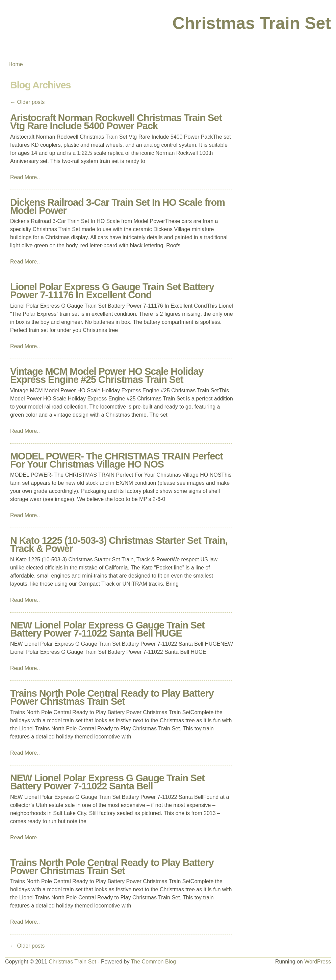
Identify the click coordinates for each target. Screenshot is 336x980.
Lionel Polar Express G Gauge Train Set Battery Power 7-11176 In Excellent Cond (112, 291)
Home (16, 64)
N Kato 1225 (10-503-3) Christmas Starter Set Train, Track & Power (119, 544)
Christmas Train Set (252, 23)
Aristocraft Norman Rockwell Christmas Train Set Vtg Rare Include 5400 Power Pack (116, 122)
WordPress (318, 962)
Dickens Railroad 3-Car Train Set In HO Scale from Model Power (118, 206)
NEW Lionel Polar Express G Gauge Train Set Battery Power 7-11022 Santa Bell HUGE (107, 629)
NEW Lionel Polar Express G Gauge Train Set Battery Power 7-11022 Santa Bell (107, 782)
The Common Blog (153, 962)
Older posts (27, 102)
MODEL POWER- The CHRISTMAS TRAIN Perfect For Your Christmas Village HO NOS (117, 460)
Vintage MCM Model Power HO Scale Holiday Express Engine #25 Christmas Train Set (107, 375)
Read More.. (25, 177)
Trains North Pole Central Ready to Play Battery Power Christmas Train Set (112, 697)
